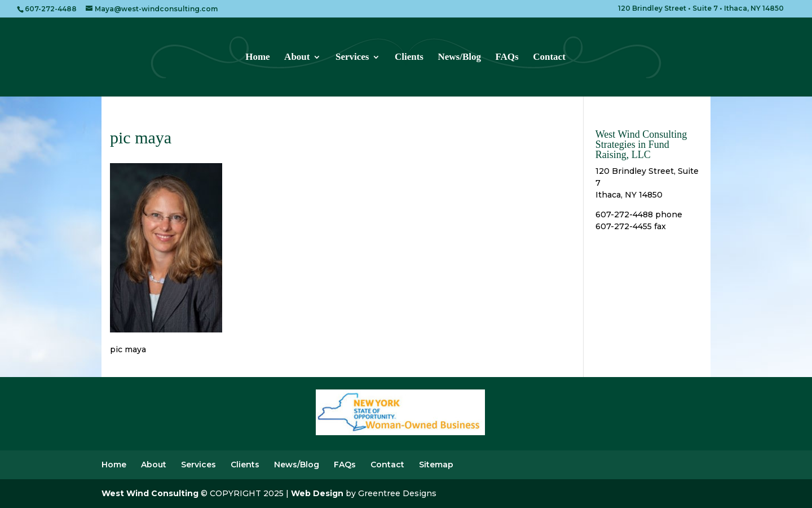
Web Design (317, 493)
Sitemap (436, 465)
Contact (549, 58)
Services (352, 58)
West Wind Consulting (150, 493)
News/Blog (459, 58)
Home (257, 58)
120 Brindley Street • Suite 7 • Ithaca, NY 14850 (701, 9)
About (297, 58)
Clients (409, 58)
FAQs (507, 58)
